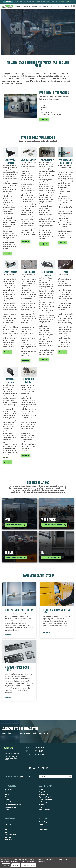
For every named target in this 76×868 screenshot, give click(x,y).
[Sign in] (72, 6)
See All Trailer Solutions (16, 557)
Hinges (7, 799)
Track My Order (43, 830)
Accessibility (9, 840)
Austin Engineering (36, 6)
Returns (41, 810)
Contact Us (55, 779)
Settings (6, 865)
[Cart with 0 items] (75, 6)
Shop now (7, 253)
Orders (41, 827)
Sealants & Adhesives (11, 810)
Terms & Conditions (45, 812)
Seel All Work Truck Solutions (54, 525)
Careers (7, 835)
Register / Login (44, 824)
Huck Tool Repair (44, 804)
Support (66, 6)
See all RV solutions (51, 557)
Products (19, 6)
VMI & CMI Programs (10, 842)
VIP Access (8, 2)
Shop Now (44, 120)
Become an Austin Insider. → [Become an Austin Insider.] (66, 2)
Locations (8, 830)
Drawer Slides (9, 804)
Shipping (42, 807)
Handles (7, 797)
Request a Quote (44, 797)
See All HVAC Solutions (16, 525)
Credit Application (44, 832)
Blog (51, 6)
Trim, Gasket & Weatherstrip (13, 807)
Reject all (16, 865)
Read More (9, 637)
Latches (7, 802)
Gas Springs (8, 792)
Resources (57, 6)
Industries (42, 792)
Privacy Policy (41, 861)
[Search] (70, 6)
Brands (27, 6)
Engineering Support (45, 799)
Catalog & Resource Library (47, 802)
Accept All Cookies (29, 865)
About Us (45, 6)
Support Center (43, 794)
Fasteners (8, 794)
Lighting (7, 812)
